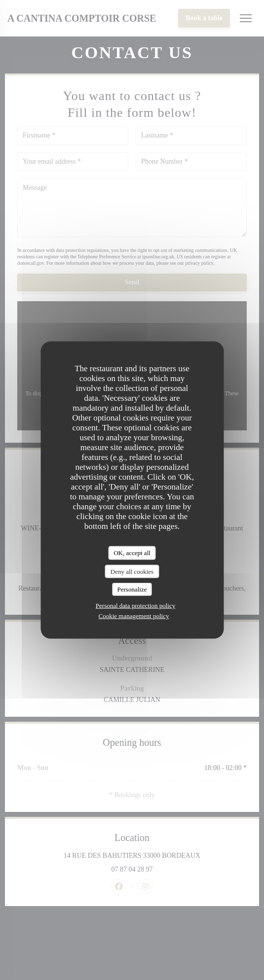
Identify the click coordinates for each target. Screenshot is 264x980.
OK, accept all (132, 553)
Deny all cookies (132, 571)
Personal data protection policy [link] (135, 605)
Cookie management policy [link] (134, 615)
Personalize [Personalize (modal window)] (132, 589)
